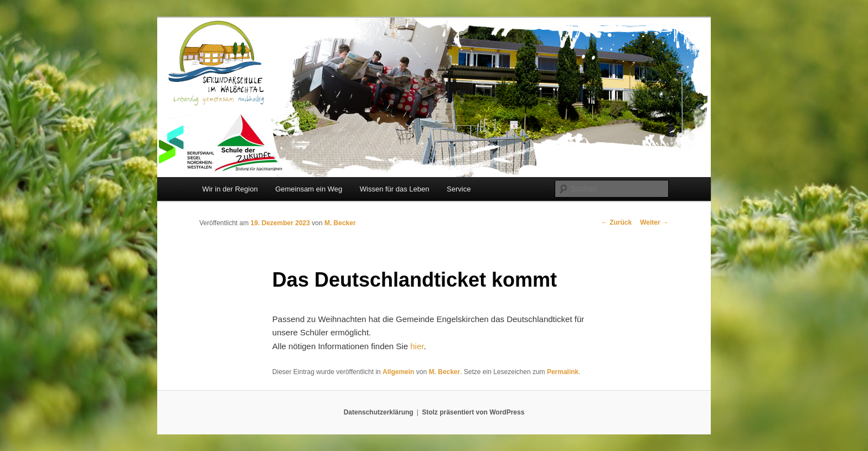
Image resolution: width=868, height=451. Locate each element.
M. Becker (340, 223)
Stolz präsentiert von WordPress (473, 412)
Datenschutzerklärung (379, 412)
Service (459, 189)
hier (417, 346)
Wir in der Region (230, 189)
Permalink (563, 372)
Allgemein (398, 372)
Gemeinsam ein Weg (309, 189)
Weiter (654, 222)
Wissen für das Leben (395, 189)
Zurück (616, 222)
